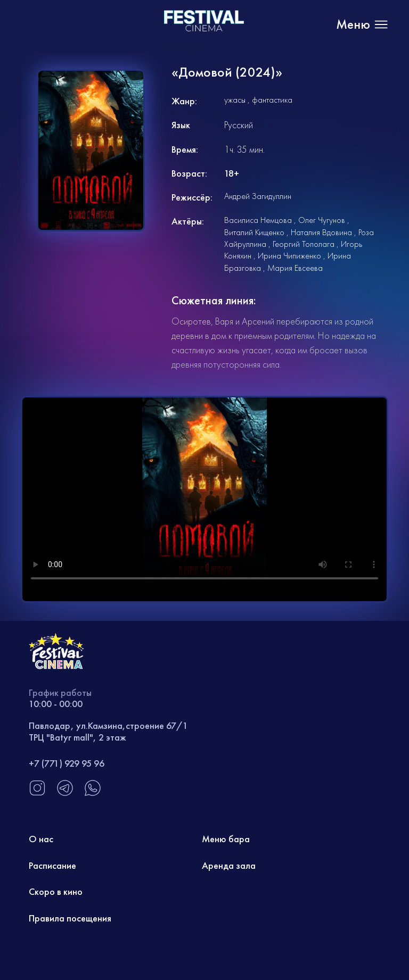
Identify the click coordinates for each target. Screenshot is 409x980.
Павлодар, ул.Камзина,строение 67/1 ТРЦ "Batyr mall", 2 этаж (108, 731)
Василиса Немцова (258, 220)
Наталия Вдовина (321, 232)
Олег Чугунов (322, 220)
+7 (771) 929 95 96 (67, 763)
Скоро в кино (56, 891)
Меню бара (226, 839)
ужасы (235, 100)
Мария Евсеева (295, 268)
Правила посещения (70, 918)
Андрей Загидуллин (258, 196)
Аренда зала (229, 865)
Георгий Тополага (304, 244)
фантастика (272, 100)
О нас (41, 839)
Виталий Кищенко (254, 232)
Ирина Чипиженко (289, 256)
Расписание (52, 865)
